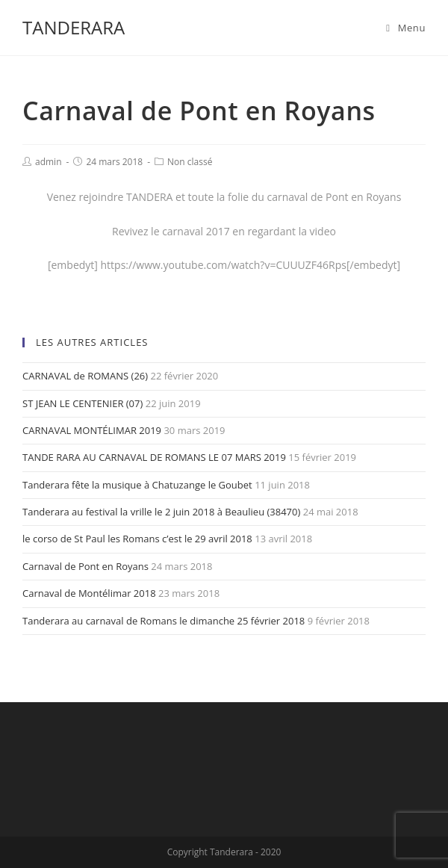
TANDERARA (74, 27)
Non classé (190, 162)
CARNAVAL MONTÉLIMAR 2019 (92, 430)
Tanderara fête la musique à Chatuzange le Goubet (137, 485)
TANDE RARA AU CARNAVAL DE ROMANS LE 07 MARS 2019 (154, 457)
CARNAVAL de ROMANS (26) (85, 376)
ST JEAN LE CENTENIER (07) (83, 403)
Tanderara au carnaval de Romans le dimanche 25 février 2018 (164, 621)
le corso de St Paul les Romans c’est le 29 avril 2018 (137, 539)
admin (49, 162)
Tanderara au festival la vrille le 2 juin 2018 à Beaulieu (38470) (161, 512)
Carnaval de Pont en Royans (85, 566)
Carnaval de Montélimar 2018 (89, 593)
